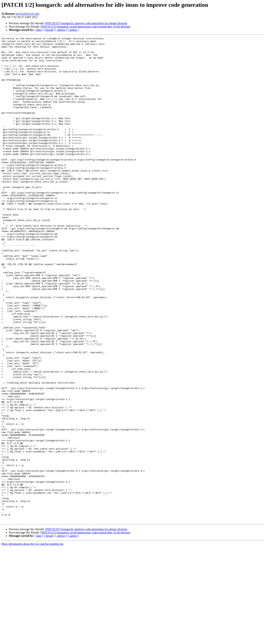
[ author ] (73, 30)
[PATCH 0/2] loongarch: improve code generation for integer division (86, 23)
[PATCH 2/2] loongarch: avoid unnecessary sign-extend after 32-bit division (85, 27)
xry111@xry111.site (27, 14)
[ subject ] (61, 30)
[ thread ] (49, 30)
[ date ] (39, 30)
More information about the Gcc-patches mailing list (32, 641)
